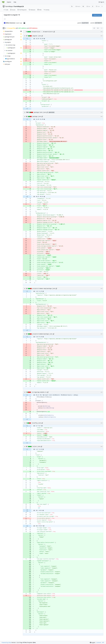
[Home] (3, 2)
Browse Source (97, 15)
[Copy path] (54, 32)
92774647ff (98, 23)
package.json (37, 117)
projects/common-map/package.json (44, 289)
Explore (9, 2)
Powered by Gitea (6, 642)
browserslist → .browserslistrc (42, 32)
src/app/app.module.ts (39, 392)
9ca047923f (85, 23)
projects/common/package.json (42, 334)
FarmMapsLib (19, 6)
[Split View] (98, 28)
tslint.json (36, 447)
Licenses (99, 642)
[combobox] (94, 28)
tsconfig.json (36, 423)
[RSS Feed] (72, 6)
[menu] (102, 28)
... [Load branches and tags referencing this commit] (5, 19)
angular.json (37, 36)
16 (83, 6)
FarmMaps (9, 6)
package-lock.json (40, 112)
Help (15, 2)
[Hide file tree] (4, 28)
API (103, 642)
